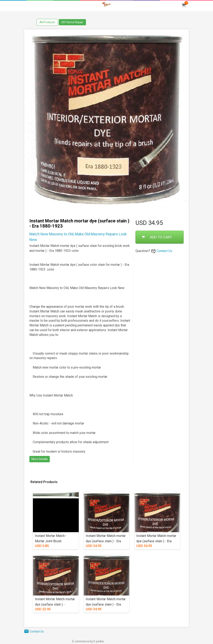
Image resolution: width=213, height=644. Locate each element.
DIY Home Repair (72, 22)
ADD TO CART (157, 237)
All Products (47, 22)
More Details (40, 459)
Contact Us (164, 251)
